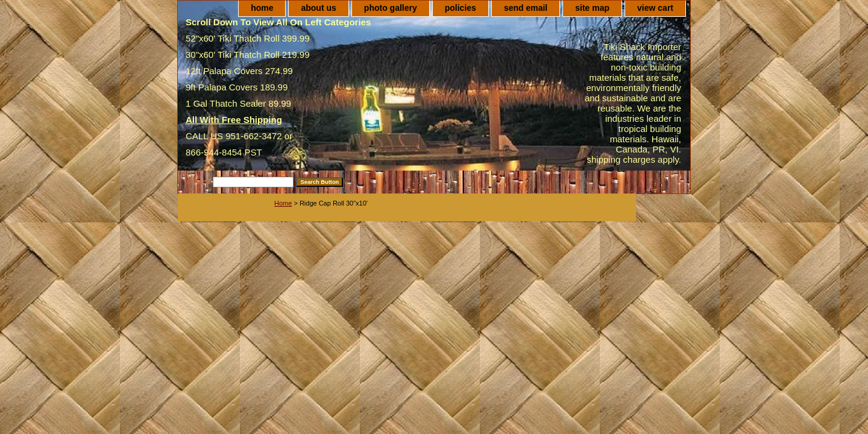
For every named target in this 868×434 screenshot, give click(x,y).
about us (318, 8)
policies (461, 8)
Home (283, 203)
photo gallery (391, 8)
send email (526, 8)
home (262, 8)
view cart (655, 8)
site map (592, 8)
